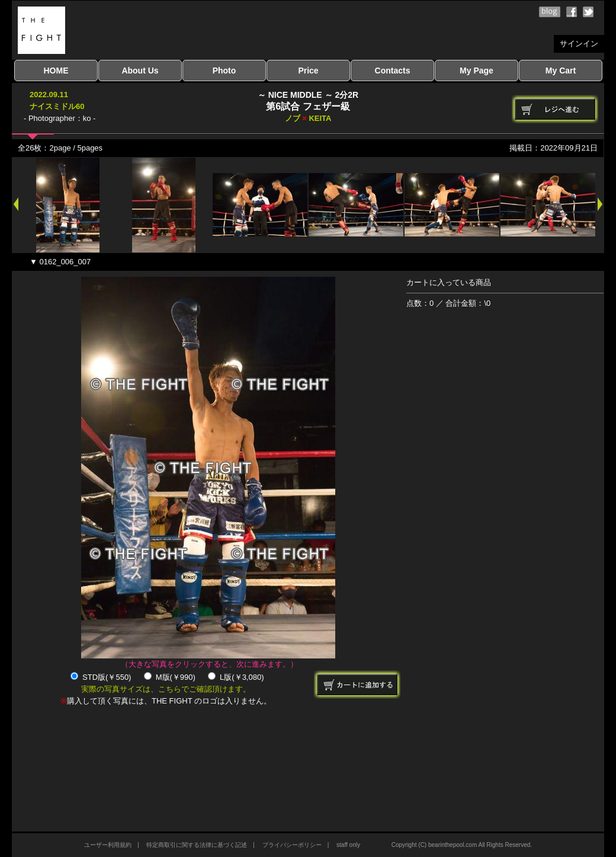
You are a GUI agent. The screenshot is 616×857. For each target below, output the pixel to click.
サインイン (579, 44)
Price (308, 71)
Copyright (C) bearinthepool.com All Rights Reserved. (462, 845)
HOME (56, 71)
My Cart (561, 71)
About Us (140, 71)
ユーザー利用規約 (108, 845)
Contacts (393, 71)
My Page (477, 71)
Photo (224, 71)
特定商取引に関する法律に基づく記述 (197, 845)
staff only (348, 845)
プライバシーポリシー (292, 845)
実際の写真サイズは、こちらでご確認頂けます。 (166, 689)
